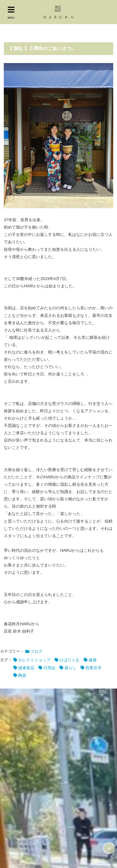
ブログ (36, 652)
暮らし (70, 668)
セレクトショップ (34, 660)
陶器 (22, 675)
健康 (93, 660)
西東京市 (94, 668)
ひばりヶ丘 (70, 660)
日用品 (49, 668)
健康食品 (26, 668)
